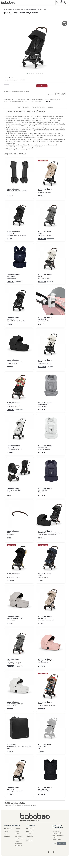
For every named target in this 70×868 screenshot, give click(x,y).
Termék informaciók (23, 107)
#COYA (14, 9)
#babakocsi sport (30, 9)
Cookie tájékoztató (29, 840)
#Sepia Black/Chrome (21, 9)
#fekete (44, 9)
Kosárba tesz (42, 86)
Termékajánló (8, 829)
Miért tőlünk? (19, 839)
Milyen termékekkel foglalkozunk (19, 844)
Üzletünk (17, 829)
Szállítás (50, 107)
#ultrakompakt (38, 9)
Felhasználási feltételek (30, 832)
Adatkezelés (29, 836)
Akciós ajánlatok (7, 835)
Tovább (48, 101)
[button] (27, 73)
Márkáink (7, 831)
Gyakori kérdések (17, 832)
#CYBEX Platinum (8, 9)
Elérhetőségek (30, 829)
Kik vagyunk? (19, 836)
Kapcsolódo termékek (39, 107)
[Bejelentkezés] (65, 2)
